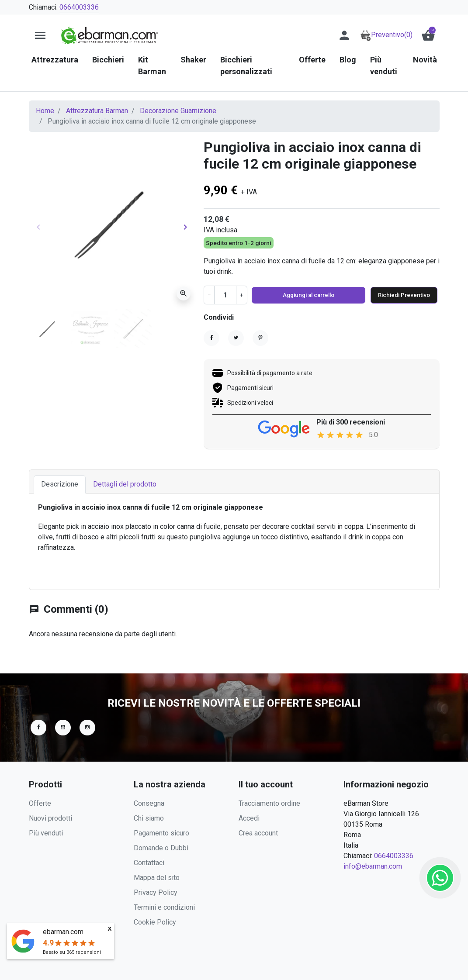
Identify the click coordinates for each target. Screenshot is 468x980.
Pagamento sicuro (161, 833)
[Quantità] (225, 295)
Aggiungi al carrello (304, 295)
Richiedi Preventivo (399, 295)
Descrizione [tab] (60, 486)
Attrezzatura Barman (97, 111)
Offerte (40, 803)
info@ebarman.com (373, 866)
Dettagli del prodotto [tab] (125, 486)
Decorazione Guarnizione (178, 111)
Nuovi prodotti (50, 818)
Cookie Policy (155, 922)
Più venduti (46, 833)
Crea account (258, 833)
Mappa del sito (157, 878)
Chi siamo (149, 818)
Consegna (149, 803)
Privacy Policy (156, 892)
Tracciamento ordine (269, 803)
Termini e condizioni (164, 907)
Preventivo (386, 35)
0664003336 (79, 7)
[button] (428, 35)
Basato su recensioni (72, 952)
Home (45, 111)
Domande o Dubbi (161, 848)
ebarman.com (63, 932)
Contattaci (149, 863)
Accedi (249, 818)
